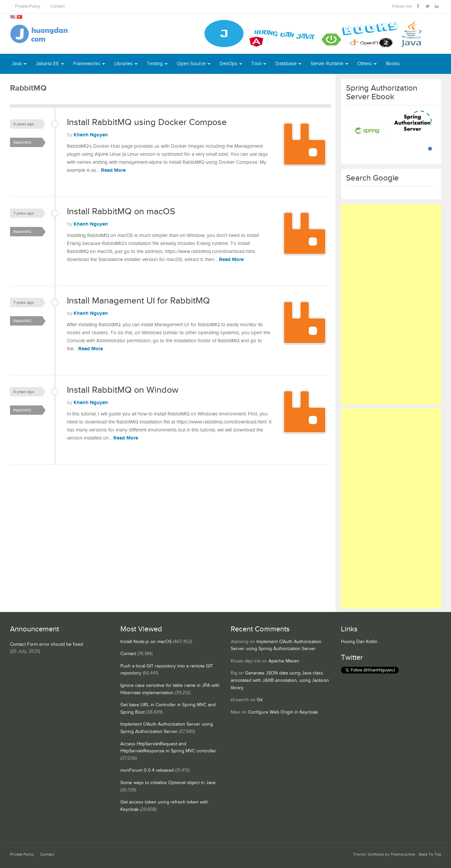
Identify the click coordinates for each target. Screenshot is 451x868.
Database (286, 64)
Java (17, 64)
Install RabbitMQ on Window (123, 390)
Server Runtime (327, 64)
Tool (256, 64)
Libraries (124, 64)
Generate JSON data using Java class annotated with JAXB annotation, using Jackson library (280, 680)
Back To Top (430, 854)
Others (365, 64)
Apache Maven (284, 661)
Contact (58, 7)
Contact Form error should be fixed (46, 644)
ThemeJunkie (403, 854)
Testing (155, 64)
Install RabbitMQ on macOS (121, 212)
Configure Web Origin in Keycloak (283, 712)
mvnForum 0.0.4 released (147, 770)
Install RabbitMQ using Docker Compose (147, 122)
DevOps (229, 64)
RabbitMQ (22, 142)
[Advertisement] (391, 304)
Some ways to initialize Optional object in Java (168, 783)
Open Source (191, 64)
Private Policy (28, 7)
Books (393, 64)
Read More (113, 170)
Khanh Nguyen (91, 135)
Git (260, 700)
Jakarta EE (47, 64)
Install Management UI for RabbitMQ (138, 301)
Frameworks (87, 64)
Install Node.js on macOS (146, 642)
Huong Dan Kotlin (359, 642)
